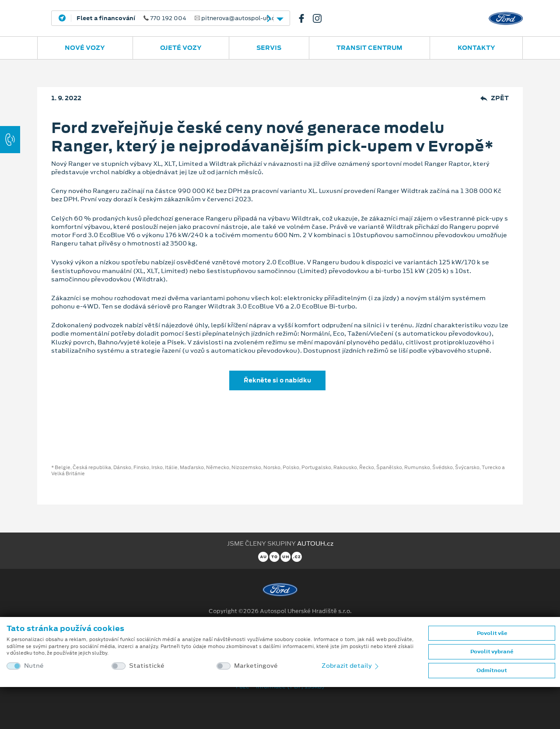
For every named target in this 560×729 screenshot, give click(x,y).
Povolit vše (492, 633)
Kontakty (476, 48)
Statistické (147, 666)
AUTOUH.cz (315, 543)
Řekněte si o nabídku (277, 380)
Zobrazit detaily (351, 666)
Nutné (34, 666)
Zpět (495, 98)
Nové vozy (85, 48)
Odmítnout (492, 670)
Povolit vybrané (492, 652)
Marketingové (256, 666)
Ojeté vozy (181, 48)
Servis (269, 48)
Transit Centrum (369, 48)
